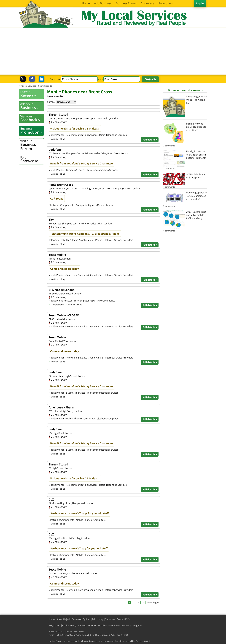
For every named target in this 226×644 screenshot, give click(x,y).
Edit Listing (98, 619)
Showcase (32, 159)
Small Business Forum (109, 625)
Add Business (74, 619)
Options (87, 619)
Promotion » (32, 130)
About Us (61, 619)
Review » (32, 94)
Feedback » (32, 118)
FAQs (51, 625)
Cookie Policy (69, 625)
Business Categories (132, 625)
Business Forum (32, 145)
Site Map (82, 625)
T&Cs (58, 625)
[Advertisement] (113, 51)
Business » (32, 106)
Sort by (51, 102)
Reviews (92, 625)
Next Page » (153, 602)
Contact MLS (123, 619)
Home (52, 619)
